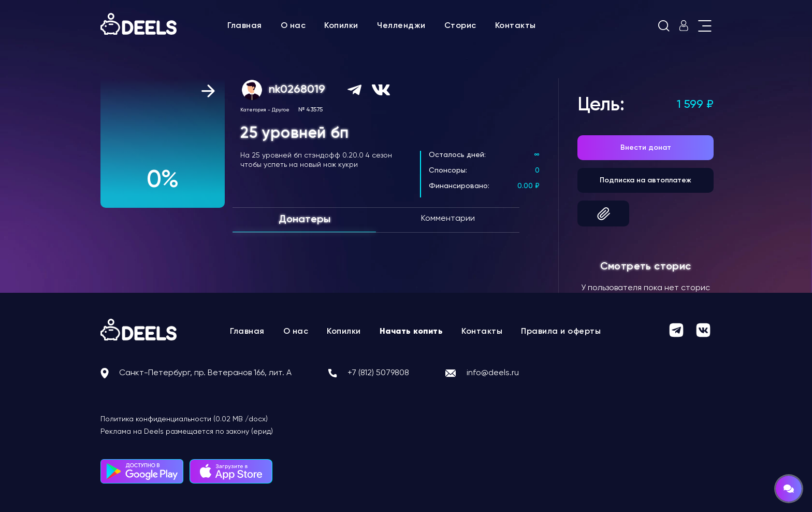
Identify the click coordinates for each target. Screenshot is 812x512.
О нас (293, 26)
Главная (245, 26)
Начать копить (411, 332)
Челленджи (401, 26)
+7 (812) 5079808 (378, 373)
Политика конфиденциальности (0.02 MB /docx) (184, 419)
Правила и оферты (561, 332)
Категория (253, 110)
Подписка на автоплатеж (646, 180)
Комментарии (448, 219)
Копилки (341, 26)
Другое (281, 110)
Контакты (516, 26)
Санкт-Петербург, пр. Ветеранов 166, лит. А (205, 373)
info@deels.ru (493, 373)
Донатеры (304, 220)
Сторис (460, 26)
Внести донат (646, 148)
